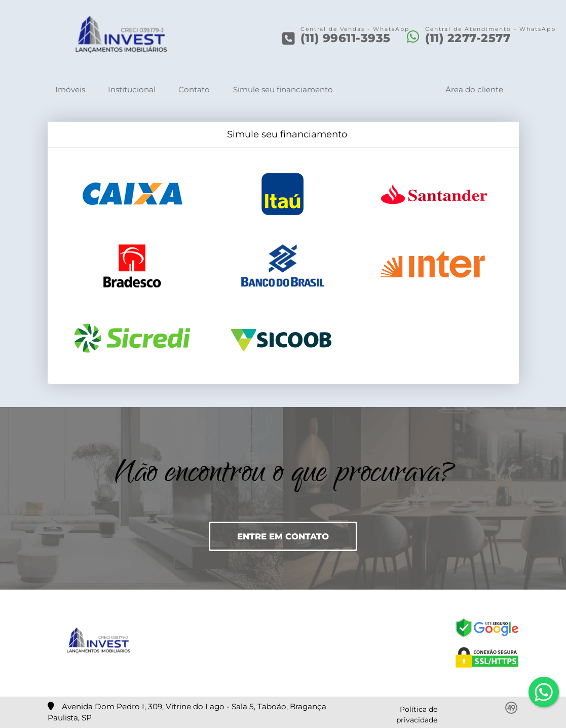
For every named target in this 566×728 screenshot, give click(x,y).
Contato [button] (194, 89)
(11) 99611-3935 (346, 38)
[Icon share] (235, 643)
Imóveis (70, 89)
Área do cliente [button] (474, 89)
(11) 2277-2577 (468, 38)
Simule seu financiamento (283, 89)
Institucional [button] (132, 89)
